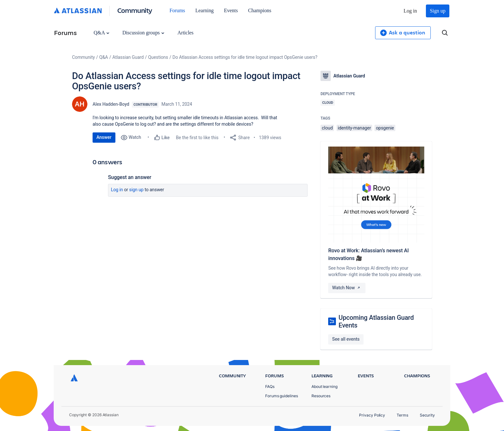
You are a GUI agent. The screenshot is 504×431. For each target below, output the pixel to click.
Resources (321, 396)
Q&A (101, 33)
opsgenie (385, 128)
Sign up (438, 11)
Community (135, 10)
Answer (104, 137)
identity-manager (354, 128)
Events (231, 10)
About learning (324, 386)
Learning (205, 10)
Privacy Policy (372, 415)
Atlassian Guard (128, 57)
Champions (260, 10)
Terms (402, 415)
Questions (158, 57)
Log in (410, 11)
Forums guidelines (282, 396)
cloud (327, 128)
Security (427, 415)
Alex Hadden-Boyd (111, 104)
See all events (346, 339)
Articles (185, 33)
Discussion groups (143, 33)
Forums (177, 10)
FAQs (270, 386)
